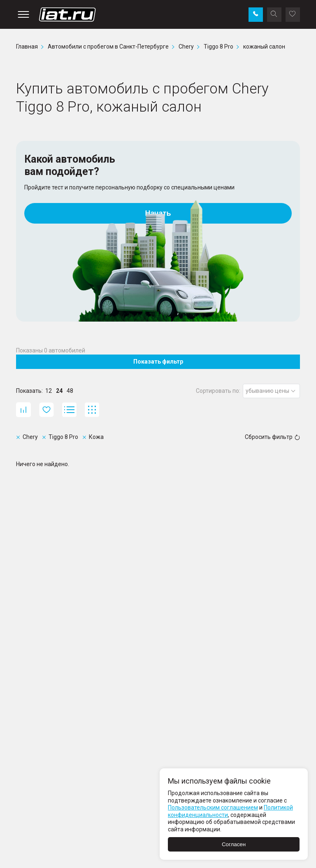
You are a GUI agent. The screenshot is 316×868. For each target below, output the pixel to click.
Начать (158, 213)
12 (49, 391)
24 (59, 391)
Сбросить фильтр (272, 437)
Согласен (234, 844)
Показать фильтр (158, 362)
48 (70, 391)
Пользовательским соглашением (213, 807)
